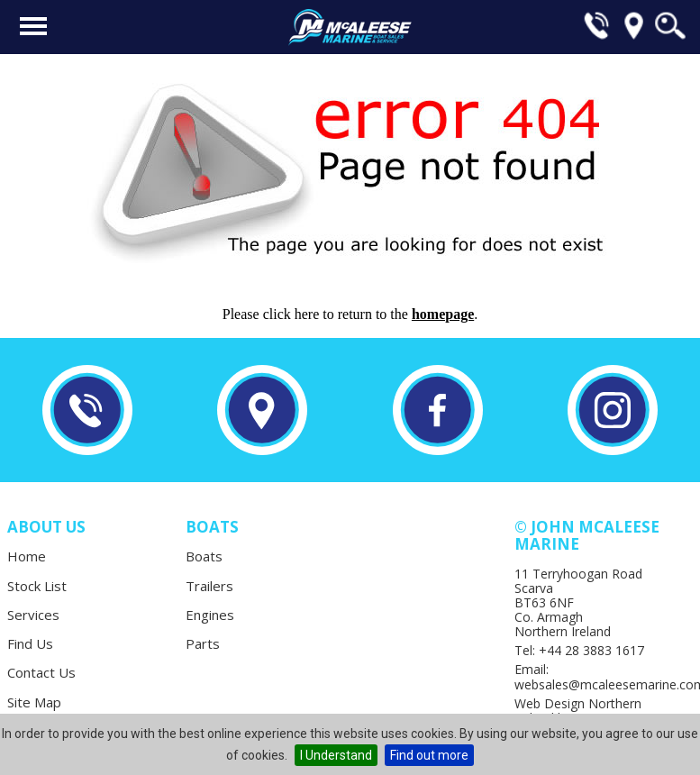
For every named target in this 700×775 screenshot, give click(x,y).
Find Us (30, 643)
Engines (210, 615)
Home (27, 556)
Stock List (37, 586)
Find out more (429, 755)
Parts (203, 643)
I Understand (336, 755)
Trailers (209, 586)
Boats (204, 556)
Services (33, 615)
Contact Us (41, 672)
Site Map (34, 702)
